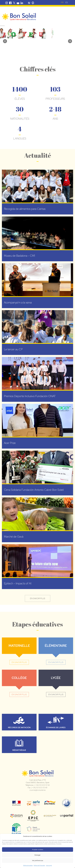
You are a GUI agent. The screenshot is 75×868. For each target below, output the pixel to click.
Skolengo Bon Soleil (33, 3)
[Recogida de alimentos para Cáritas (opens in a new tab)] (37, 192)
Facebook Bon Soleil (10, 3)
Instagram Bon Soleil (7, 3)
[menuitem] (62, 2)
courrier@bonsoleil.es (37, 790)
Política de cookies (28, 865)
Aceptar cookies (38, 850)
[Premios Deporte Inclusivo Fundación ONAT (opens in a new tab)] (37, 379)
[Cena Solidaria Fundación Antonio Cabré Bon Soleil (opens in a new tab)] (37, 473)
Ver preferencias (38, 861)
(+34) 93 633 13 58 (42, 785)
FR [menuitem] (62, 2)
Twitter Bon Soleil (14, 3)
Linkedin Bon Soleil (22, 3)
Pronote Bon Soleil (29, 3)
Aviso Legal (49, 865)
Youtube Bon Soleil (18, 3)
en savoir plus (38, 598)
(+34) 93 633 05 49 (39, 788)
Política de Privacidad (39, 865)
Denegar (37, 855)
